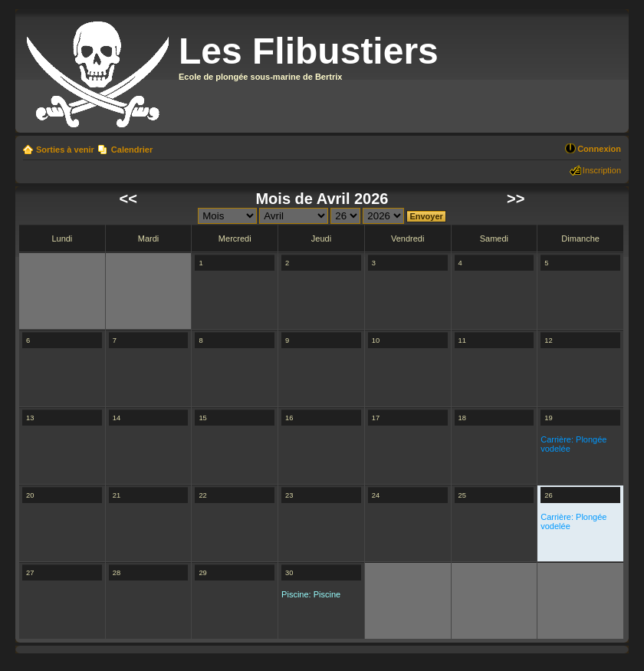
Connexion (599, 149)
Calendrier (132, 150)
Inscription (602, 170)
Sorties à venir (65, 150)
